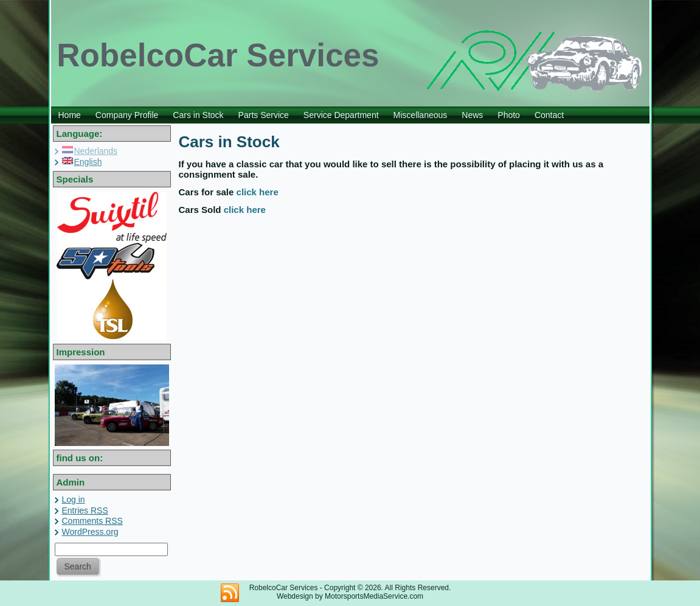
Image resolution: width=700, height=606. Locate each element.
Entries (85, 510)
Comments (92, 521)
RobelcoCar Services (218, 55)
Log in (74, 500)
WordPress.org (90, 532)
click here (258, 192)
